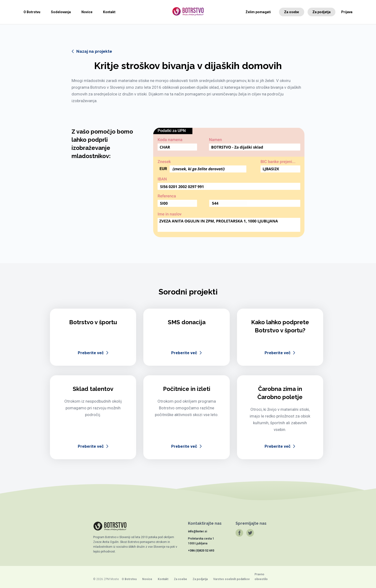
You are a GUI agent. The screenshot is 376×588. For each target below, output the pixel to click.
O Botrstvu (32, 12)
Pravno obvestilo (261, 577)
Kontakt (109, 12)
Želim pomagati (258, 12)
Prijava (347, 12)
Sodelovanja (61, 12)
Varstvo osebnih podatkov (231, 579)
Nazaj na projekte (94, 51)
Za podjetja (321, 12)
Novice (87, 12)
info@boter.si (197, 531)
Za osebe (291, 12)
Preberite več (91, 353)
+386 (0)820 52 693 (201, 551)
